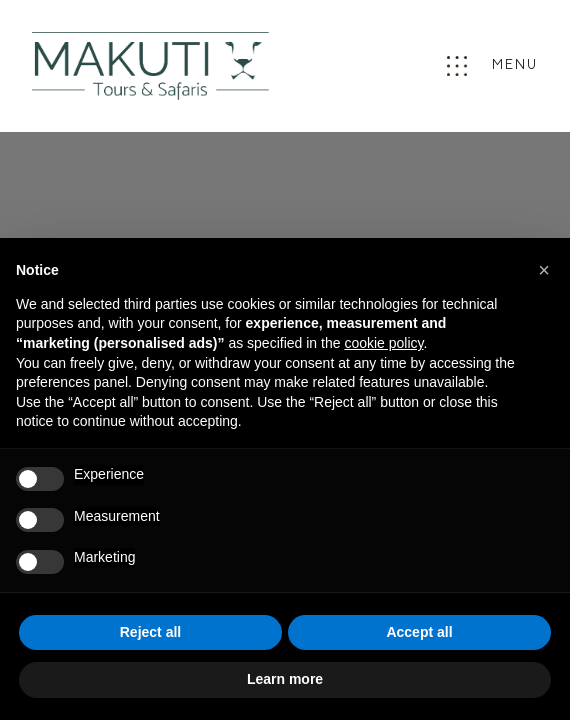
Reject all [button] (150, 632)
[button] (544, 270)
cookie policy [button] (383, 343)
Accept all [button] (419, 632)
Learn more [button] (285, 679)
